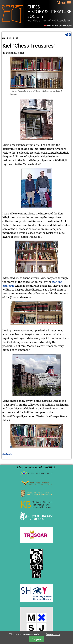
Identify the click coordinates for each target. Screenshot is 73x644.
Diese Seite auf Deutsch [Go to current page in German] (59, 26)
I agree (37, 639)
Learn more (53, 634)
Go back (7, 454)
